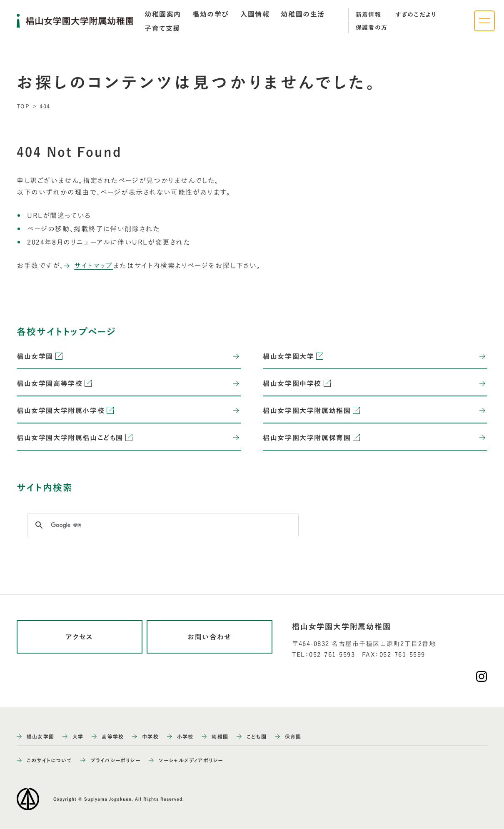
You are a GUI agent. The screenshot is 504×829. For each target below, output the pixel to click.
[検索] (162, 525)
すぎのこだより (416, 15)
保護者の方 (372, 28)
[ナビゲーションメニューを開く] (484, 21)
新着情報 (369, 15)
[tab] (163, 14)
